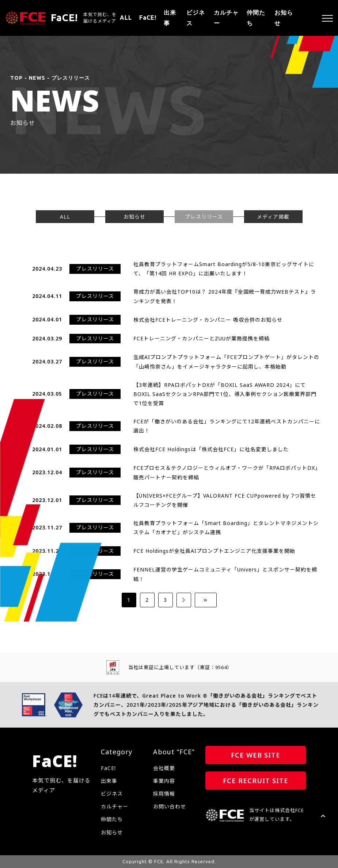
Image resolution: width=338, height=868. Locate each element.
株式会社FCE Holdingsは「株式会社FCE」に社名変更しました (211, 449)
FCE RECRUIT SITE (256, 781)
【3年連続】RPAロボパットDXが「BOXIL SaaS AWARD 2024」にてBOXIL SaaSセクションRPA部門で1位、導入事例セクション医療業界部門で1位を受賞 (225, 394)
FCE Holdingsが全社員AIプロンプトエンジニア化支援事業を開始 (214, 551)
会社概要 (164, 768)
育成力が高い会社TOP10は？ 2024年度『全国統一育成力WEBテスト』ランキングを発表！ (225, 296)
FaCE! (148, 18)
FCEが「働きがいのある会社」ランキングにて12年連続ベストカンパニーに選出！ (227, 426)
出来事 (170, 18)
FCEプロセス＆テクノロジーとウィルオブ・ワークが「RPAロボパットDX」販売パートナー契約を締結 (227, 472)
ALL (126, 18)
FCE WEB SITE (256, 755)
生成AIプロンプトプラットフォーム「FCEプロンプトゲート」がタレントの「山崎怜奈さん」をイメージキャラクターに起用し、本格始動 (226, 362)
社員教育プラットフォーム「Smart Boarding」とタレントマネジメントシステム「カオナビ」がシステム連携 (226, 528)
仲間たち (256, 18)
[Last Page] (206, 600)
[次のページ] (184, 600)
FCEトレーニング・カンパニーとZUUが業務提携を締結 (202, 338)
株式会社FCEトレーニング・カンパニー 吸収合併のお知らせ (208, 320)
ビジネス (196, 18)
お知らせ (284, 18)
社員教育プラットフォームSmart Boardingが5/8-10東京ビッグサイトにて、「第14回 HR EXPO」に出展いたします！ (224, 269)
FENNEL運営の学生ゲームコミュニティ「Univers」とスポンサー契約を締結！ (225, 574)
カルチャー (226, 18)
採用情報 (164, 794)
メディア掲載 (273, 217)
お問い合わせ (170, 806)
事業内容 (164, 781)
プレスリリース (204, 217)
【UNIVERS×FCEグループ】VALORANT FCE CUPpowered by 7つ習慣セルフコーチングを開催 (225, 500)
